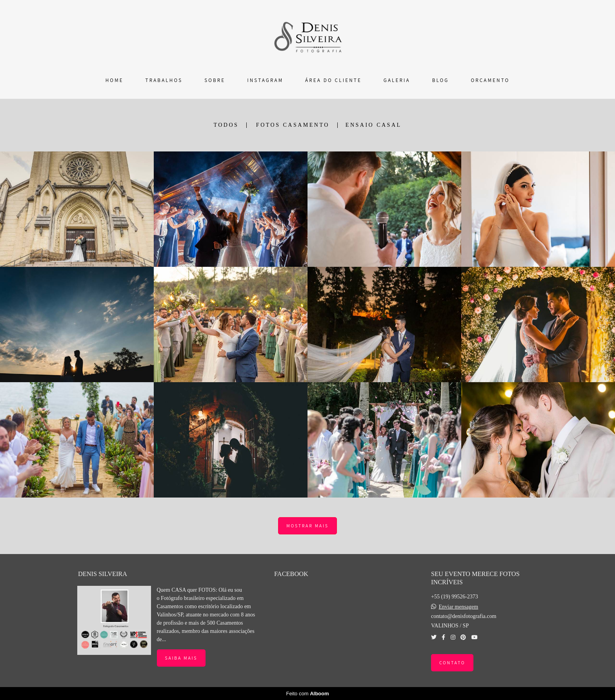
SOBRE (215, 80)
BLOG (441, 80)
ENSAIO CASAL (374, 125)
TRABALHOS (164, 80)
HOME (115, 80)
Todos (226, 125)
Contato (452, 663)
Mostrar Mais (307, 526)
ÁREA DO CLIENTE (333, 80)
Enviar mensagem (458, 607)
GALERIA (397, 80)
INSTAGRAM (265, 80)
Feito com (307, 694)
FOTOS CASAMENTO (293, 125)
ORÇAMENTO (490, 80)
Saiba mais (181, 658)
